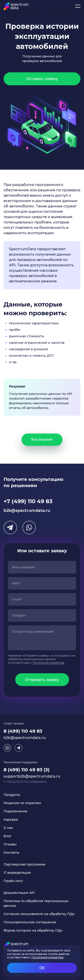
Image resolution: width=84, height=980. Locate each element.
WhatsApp (29, 528)
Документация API (19, 893)
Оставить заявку (42, 79)
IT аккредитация (17, 873)
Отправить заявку (42, 680)
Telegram (10, 528)
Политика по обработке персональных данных (36, 903)
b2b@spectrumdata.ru (27, 511)
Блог (8, 836)
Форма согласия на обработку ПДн (33, 930)
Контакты (11, 853)
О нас (8, 828)
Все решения (42, 439)
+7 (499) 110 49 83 (28, 501)
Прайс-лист (13, 881)
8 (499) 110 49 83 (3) (27, 770)
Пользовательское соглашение (30, 922)
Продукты (12, 795)
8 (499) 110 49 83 (23, 731)
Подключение (15, 811)
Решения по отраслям (22, 803)
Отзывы (10, 844)
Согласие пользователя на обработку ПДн (39, 914)
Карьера (11, 819)
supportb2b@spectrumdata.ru (32, 776)
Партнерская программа (24, 864)
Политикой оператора (48, 663)
